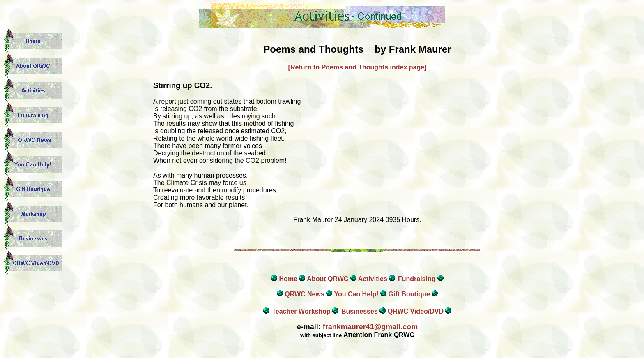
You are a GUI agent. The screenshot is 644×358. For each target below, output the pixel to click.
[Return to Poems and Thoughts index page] (358, 67)
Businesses (360, 311)
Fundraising (418, 279)
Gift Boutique (409, 294)
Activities (373, 279)
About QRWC (328, 279)
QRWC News (305, 294)
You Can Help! (356, 294)
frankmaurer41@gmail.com (370, 327)
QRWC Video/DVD (416, 311)
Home (288, 279)
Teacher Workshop (301, 311)
